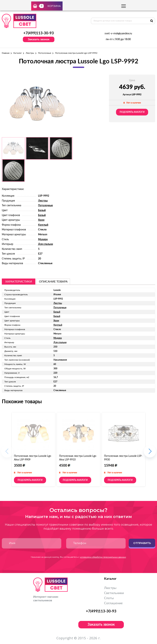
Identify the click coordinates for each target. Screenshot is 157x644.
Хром (41, 220)
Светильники (114, 593)
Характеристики (19, 282)
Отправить (142, 543)
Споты (109, 598)
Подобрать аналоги (132, 112)
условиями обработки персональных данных (103, 557)
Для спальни (46, 244)
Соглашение (113, 603)
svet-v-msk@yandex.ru (118, 34)
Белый (42, 210)
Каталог (17, 53)
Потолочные (45, 53)
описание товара (53, 282)
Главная (6, 53)
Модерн (43, 239)
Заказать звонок (39, 39)
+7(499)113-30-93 (39, 33)
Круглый (43, 225)
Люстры (30, 53)
